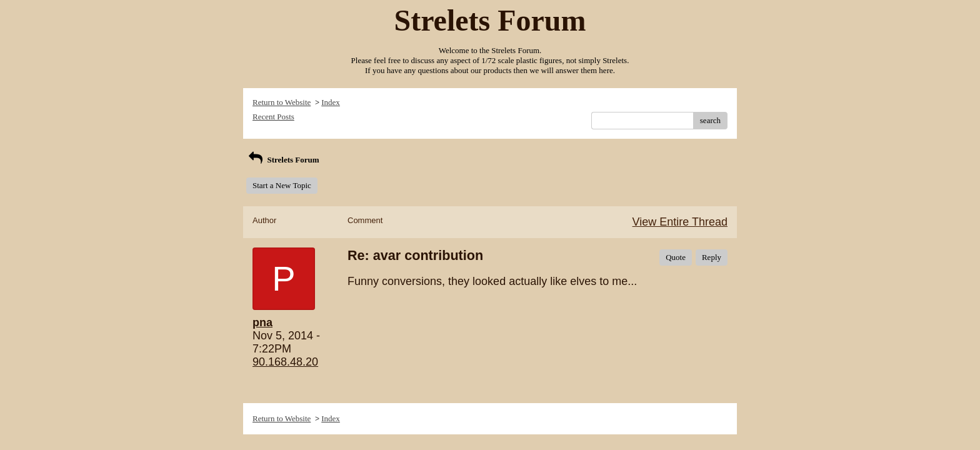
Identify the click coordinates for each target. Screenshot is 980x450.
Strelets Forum (283, 160)
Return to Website (282, 102)
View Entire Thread (680, 222)
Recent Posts (273, 117)
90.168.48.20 (285, 362)
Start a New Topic (282, 185)
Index (331, 102)
